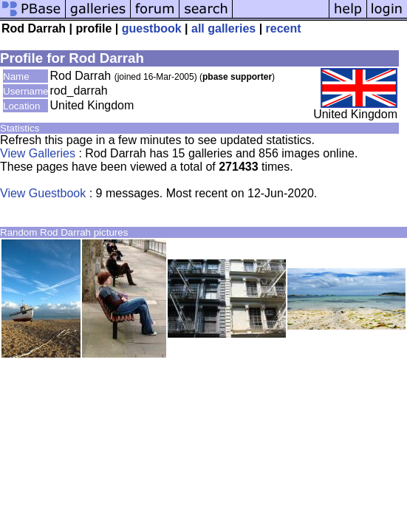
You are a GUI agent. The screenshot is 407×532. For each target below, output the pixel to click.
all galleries (223, 28)
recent (284, 28)
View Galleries (38, 153)
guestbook (152, 28)
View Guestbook (43, 193)
